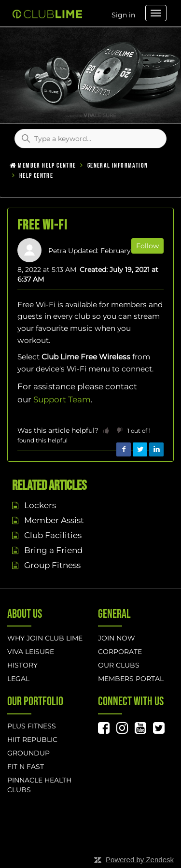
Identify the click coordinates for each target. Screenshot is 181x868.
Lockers (40, 505)
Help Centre (36, 176)
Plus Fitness (32, 726)
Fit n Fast (26, 767)
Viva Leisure (31, 652)
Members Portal (131, 679)
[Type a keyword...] (90, 139)
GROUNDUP (28, 753)
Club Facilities (53, 535)
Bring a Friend (53, 550)
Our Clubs (119, 665)
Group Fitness (52, 565)
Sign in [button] (123, 15)
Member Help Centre (47, 165)
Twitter (140, 450)
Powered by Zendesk (140, 860)
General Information (118, 165)
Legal (18, 679)
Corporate (120, 652)
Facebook (124, 450)
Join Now (117, 638)
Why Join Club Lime (45, 638)
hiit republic (32, 740)
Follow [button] (147, 246)
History (22, 665)
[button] (106, 430)
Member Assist (54, 520)
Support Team (62, 399)
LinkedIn (156, 450)
